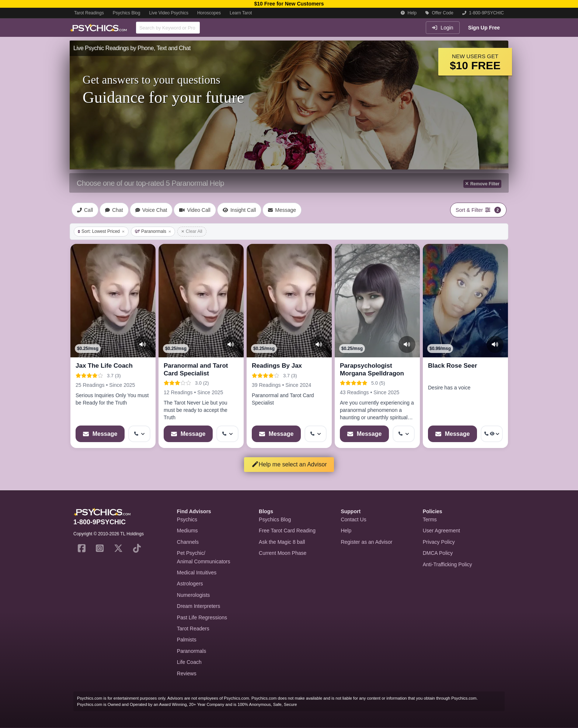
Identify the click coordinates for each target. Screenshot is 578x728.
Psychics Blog (127, 13)
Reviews (187, 673)
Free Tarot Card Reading (287, 531)
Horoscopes (209, 13)
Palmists (187, 640)
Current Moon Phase (283, 553)
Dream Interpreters (199, 606)
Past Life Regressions (202, 617)
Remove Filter (482, 184)
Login (443, 28)
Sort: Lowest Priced (101, 231)
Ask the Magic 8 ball (282, 542)
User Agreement (441, 531)
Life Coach (189, 662)
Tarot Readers (193, 629)
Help (409, 13)
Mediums (187, 531)
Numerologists (193, 595)
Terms (430, 519)
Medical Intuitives (197, 573)
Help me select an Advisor (289, 464)
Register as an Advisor (366, 542)
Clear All (192, 231)
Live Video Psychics (169, 13)
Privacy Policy (439, 542)
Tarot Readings (89, 13)
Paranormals (153, 231)
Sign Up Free (484, 28)
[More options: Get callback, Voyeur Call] (492, 434)
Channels (188, 542)
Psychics (187, 519)
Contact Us (353, 519)
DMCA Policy (438, 553)
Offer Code (439, 13)
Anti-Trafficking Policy (448, 564)
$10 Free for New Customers (289, 4)
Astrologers (190, 584)
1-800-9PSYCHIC (483, 13)
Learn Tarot (241, 13)
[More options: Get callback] (139, 434)
